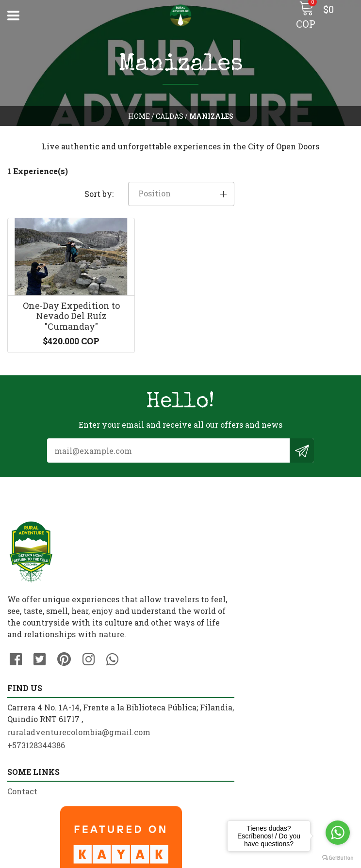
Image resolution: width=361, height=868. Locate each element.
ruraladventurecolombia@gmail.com (259, 558)
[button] (316, 172)
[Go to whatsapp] (338, 833)
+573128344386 (217, 571)
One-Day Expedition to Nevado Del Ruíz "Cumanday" (60, 301)
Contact (22, 719)
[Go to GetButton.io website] (338, 858)
